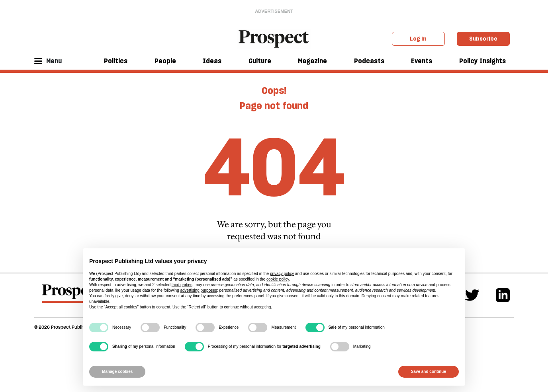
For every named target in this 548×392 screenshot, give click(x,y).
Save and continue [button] (429, 372)
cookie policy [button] (278, 279)
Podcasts (369, 61)
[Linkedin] (503, 295)
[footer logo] (71, 297)
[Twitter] (472, 295)
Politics (116, 61)
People (165, 61)
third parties (182, 285)
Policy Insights (482, 61)
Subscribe (483, 39)
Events (422, 61)
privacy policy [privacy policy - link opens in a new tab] (282, 274)
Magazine (312, 61)
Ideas (212, 61)
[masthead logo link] (274, 38)
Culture (260, 61)
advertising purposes (198, 290)
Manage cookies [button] (117, 372)
